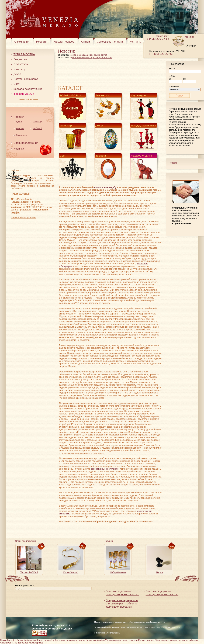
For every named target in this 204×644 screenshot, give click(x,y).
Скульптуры (21, 64)
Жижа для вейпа (46, 640)
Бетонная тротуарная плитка (70, 640)
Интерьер (20, 69)
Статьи (85, 42)
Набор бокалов (118, 572)
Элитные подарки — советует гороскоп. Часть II (123, 593)
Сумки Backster (8, 640)
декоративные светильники (105, 469)
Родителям (22, 135)
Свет (16, 84)
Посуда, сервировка (26, 79)
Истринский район (95, 640)
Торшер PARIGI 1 (29, 572)
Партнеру (38, 122)
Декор (17, 74)
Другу (19, 122)
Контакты (136, 42)
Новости (41, 42)
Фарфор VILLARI (24, 94)
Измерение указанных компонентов (88, 55)
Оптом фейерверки (27, 640)
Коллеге (20, 129)
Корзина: (189, 37)
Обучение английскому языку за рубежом (176, 640)
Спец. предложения (26, 143)
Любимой (38, 129)
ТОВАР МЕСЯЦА (24, 54)
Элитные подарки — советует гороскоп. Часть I (162, 593)
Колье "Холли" (71, 572)
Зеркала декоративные (28, 89)
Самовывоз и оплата (110, 42)
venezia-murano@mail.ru (24, 218)
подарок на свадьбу (105, 187)
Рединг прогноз (146, 640)
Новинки (19, 149)
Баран (159, 572)
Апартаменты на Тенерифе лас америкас (22, 643)
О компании (22, 42)
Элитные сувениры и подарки (52, 629)
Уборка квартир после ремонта (121, 640)
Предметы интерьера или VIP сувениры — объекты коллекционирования (122, 603)
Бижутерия (20, 59)
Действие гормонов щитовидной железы (91, 58)
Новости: (66, 51)
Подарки (19, 117)
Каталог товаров (64, 42)
